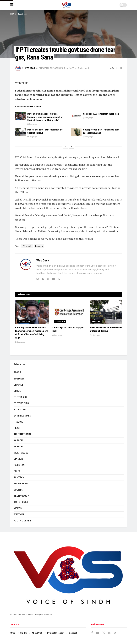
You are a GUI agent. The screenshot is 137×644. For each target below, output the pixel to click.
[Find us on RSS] (115, 633)
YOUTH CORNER (22, 521)
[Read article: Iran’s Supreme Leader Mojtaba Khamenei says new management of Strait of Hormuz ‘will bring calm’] (20, 116)
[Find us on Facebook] (92, 633)
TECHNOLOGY (21, 496)
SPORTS (18, 490)
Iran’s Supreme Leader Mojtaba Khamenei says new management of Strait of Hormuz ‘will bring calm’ (45, 117)
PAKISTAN (23, 14)
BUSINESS (19, 379)
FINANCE (18, 422)
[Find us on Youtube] (98, 633)
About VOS (37, 633)
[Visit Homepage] (66, 5)
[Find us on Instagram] (110, 633)
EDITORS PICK (24, 321)
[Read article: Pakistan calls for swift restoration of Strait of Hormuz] (20, 132)
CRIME (17, 391)
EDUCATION (60, 321)
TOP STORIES (56, 68)
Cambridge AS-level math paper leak (101, 114)
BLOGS (17, 372)
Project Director (56, 633)
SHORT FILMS (21, 484)
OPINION (18, 459)
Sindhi (23, 633)
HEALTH (18, 428)
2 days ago (32, 124)
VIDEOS (18, 508)
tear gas (39, 246)
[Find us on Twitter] (104, 633)
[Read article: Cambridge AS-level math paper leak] (76, 116)
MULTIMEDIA (21, 453)
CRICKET (18, 385)
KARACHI (18, 440)
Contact (73, 633)
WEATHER (19, 514)
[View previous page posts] (66, 146)
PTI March (27, 246)
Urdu (13, 633)
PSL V (17, 471)
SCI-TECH (19, 477)
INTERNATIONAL (22, 434)
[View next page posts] (71, 146)
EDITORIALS (20, 397)
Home (13, 14)
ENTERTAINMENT (23, 416)
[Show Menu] (12, 5)
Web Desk (30, 68)
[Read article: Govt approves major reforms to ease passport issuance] (76, 132)
